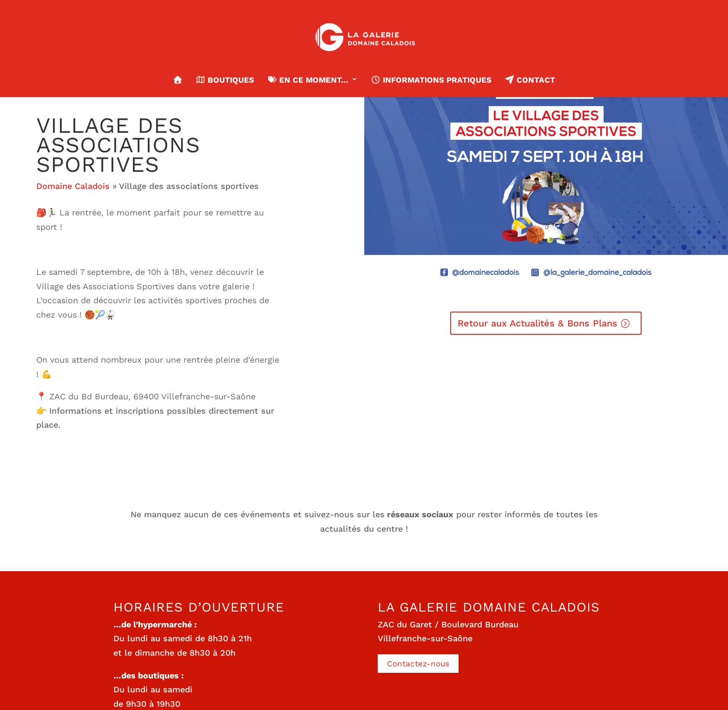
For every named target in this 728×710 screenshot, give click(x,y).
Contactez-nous (418, 664)
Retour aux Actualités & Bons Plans (538, 323)
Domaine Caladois (73, 186)
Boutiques (225, 80)
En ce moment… (308, 80)
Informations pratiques (431, 80)
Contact (529, 80)
